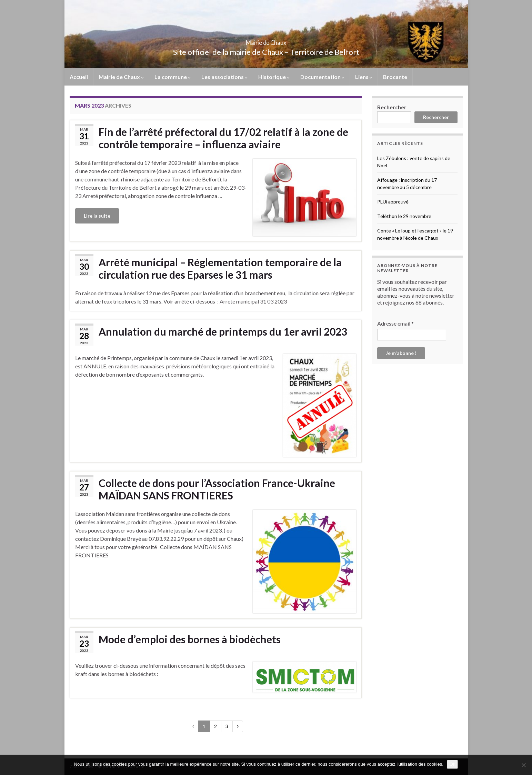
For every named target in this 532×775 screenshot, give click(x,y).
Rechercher (392, 107)
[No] (523, 765)
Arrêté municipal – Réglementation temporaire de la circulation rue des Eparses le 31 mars (220, 268)
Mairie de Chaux (266, 41)
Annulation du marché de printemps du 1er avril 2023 (223, 331)
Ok (453, 764)
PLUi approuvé (393, 202)
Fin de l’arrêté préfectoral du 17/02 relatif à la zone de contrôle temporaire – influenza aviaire (223, 138)
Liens (364, 77)
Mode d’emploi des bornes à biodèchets (190, 639)
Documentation (322, 77)
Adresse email (395, 323)
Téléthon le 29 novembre (404, 216)
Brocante (395, 77)
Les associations (224, 77)
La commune (173, 77)
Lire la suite (97, 216)
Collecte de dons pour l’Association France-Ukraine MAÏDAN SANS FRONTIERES (217, 489)
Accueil (79, 77)
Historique (274, 77)
